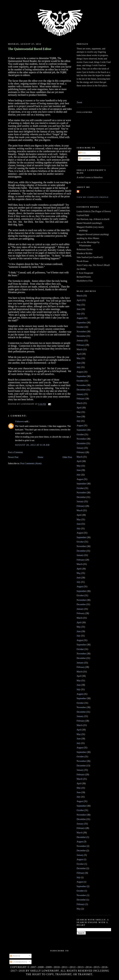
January (80, 340)
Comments (85, 159)
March (80, 296)
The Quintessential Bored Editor (30, 49)
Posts (82, 153)
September (81, 323)
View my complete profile (93, 197)
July (79, 314)
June (79, 309)
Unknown (19, 421)
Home (40, 457)
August (80, 318)
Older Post (67, 457)
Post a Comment (16, 452)
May (79, 305)
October (80, 327)
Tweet (79, 102)
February (81, 345)
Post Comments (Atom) (31, 463)
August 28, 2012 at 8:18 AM (32, 445)
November (81, 331)
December (81, 336)
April (79, 300)
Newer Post (13, 457)
